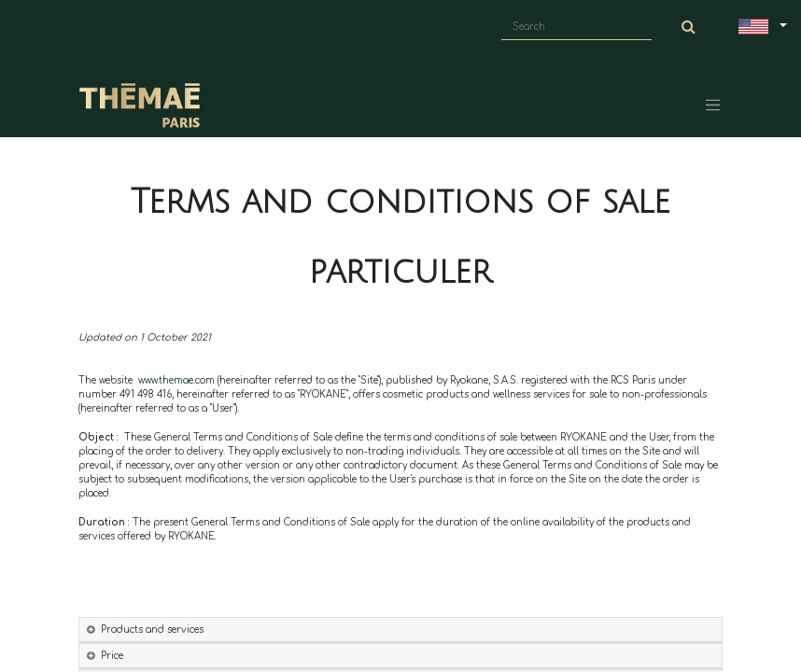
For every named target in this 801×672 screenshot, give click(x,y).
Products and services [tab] (152, 630)
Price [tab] (112, 656)
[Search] (689, 27)
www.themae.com (178, 380)
